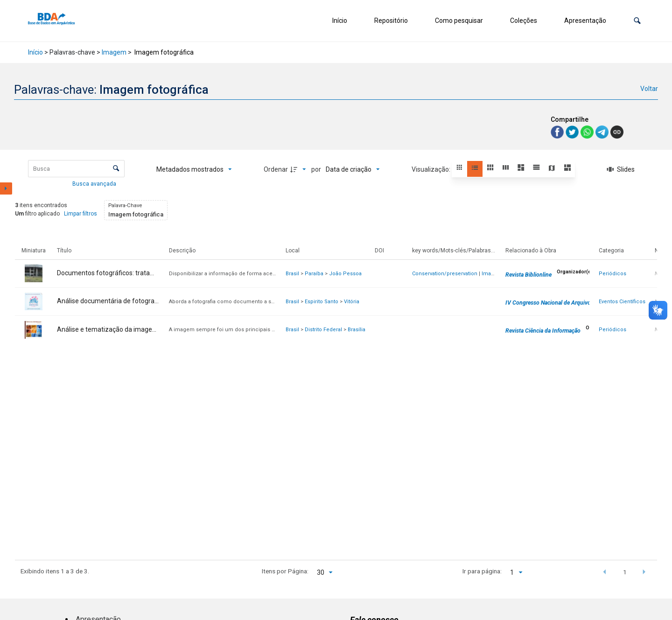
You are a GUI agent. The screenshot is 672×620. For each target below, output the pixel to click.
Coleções (524, 21)
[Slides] (621, 169)
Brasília (357, 330)
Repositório (391, 21)
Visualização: (432, 169)
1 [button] (625, 572)
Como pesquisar (459, 21)
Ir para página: (482, 571)
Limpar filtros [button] (80, 214)
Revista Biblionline (528, 275)
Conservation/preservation (445, 274)
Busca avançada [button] (95, 184)
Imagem (114, 52)
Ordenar (276, 169)
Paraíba (314, 274)
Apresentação (585, 21)
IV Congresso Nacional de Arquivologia (554, 303)
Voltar (649, 89)
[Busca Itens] (76, 169)
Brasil (292, 274)
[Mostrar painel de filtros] (6, 188)
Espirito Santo (322, 302)
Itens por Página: (285, 571)
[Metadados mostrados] (194, 169)
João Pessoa (345, 274)
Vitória (352, 302)
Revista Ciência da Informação (543, 331)
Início (340, 21)
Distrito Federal (323, 330)
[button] (637, 21)
